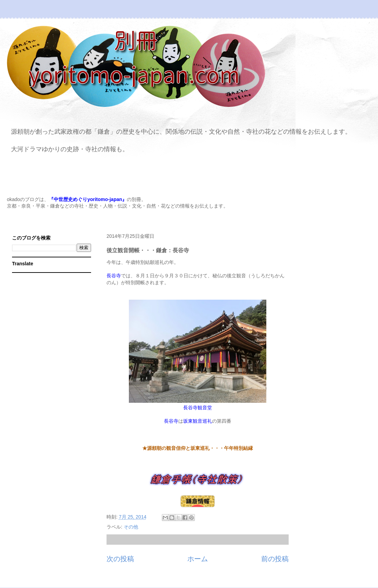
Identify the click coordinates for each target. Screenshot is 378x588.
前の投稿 (275, 559)
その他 (131, 527)
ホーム (198, 559)
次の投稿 (120, 559)
